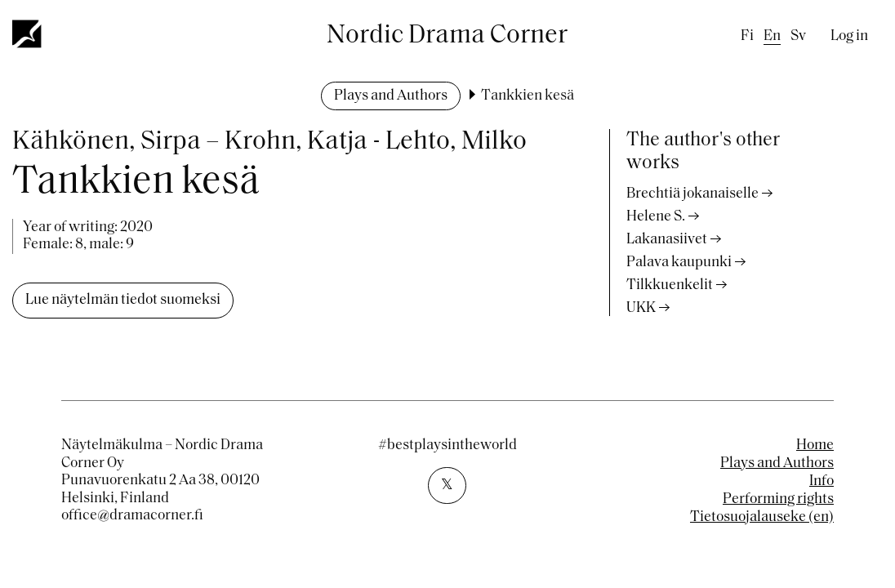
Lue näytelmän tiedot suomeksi (123, 300)
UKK (641, 308)
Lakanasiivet (667, 240)
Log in (849, 36)
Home (815, 445)
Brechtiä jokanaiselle (692, 194)
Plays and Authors (391, 96)
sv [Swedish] (798, 36)
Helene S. (656, 217)
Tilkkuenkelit (670, 285)
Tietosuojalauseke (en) (762, 517)
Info (822, 481)
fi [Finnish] (747, 36)
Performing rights (778, 499)
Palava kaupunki (679, 263)
